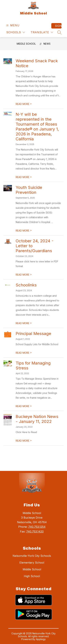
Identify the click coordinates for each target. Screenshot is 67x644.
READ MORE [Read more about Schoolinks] (24, 323)
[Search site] (59, 32)
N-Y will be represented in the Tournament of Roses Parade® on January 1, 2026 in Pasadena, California (37, 127)
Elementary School (32, 563)
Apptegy (41, 639)
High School (32, 576)
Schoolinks (26, 285)
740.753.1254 (37, 527)
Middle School (26, 44)
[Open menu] (13, 25)
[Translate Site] (42, 32)
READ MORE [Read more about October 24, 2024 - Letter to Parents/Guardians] (24, 275)
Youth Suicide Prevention (29, 190)
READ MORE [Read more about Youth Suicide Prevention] (24, 231)
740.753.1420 (35, 531)
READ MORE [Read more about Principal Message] (24, 353)
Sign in (58, 26)
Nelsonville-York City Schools (32, 556)
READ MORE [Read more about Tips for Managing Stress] (24, 406)
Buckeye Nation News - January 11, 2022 (37, 419)
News (47, 44)
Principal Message (33, 334)
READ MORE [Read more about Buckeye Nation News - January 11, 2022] (24, 441)
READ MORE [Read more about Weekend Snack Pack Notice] (24, 104)
